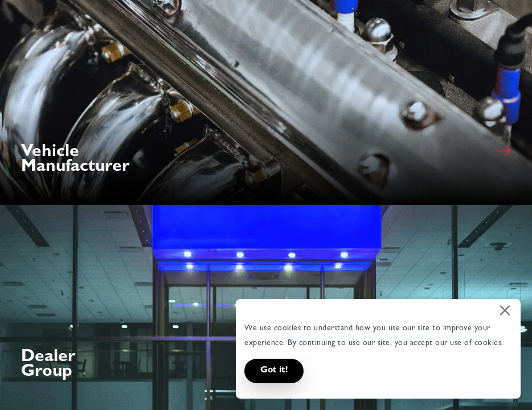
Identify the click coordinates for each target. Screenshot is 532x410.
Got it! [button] (274, 371)
